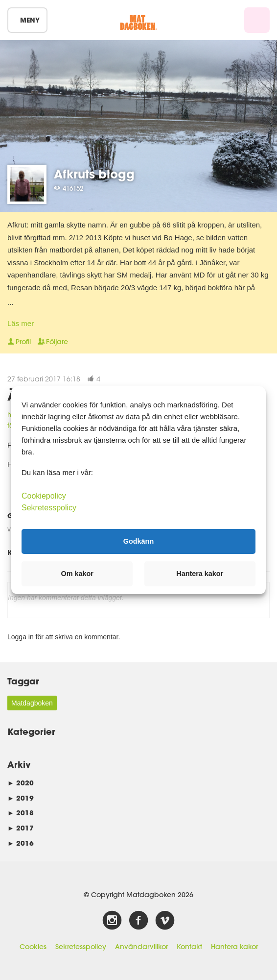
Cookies (33, 947)
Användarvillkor (141, 947)
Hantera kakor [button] (200, 574)
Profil (19, 342)
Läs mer (21, 323)
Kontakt (189, 947)
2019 (21, 798)
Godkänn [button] (138, 541)
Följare (53, 342)
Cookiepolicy (44, 495)
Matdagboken (32, 703)
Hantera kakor (234, 947)
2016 (21, 843)
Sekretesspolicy (81, 947)
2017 (21, 828)
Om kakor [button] (77, 574)
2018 (21, 813)
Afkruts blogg (94, 174)
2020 (21, 783)
